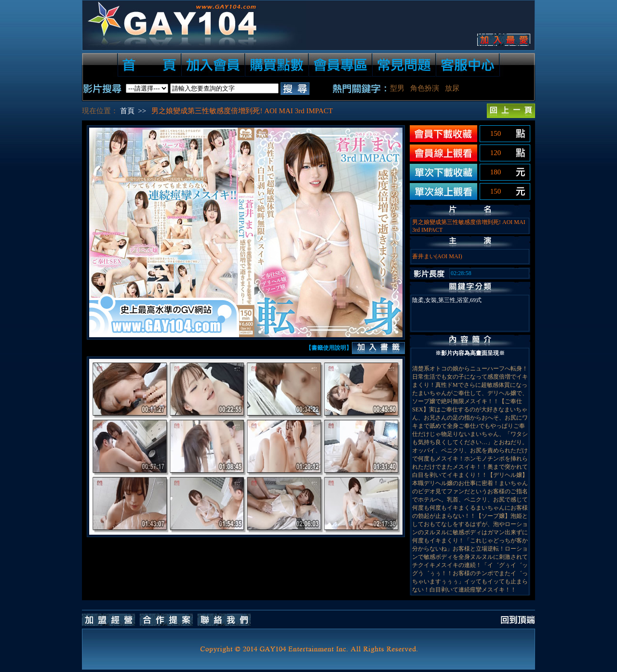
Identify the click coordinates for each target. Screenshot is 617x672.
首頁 (127, 111)
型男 (397, 88)
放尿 (452, 88)
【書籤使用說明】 (329, 348)
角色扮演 (425, 88)
